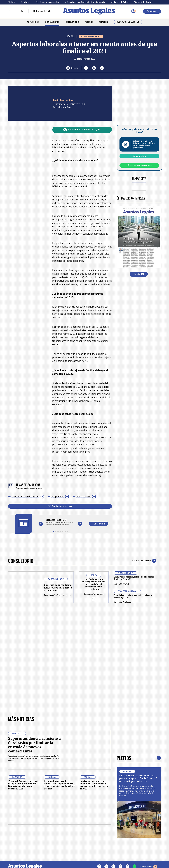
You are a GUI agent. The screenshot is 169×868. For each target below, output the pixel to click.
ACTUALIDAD (33, 22)
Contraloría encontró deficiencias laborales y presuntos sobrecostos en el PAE (94, 785)
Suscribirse (152, 11)
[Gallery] (60, 522)
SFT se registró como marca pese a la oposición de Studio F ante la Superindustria (138, 778)
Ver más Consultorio (144, 561)
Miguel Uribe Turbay (143, 2)
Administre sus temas (60, 506)
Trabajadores (83, 497)
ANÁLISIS (103, 22)
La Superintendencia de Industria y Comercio (85, 2)
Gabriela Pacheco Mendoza (94, 594)
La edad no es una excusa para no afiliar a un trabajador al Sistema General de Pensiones (94, 584)
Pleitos (124, 758)
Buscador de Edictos (128, 22)
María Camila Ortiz (130, 584)
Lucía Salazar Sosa (63, 100)
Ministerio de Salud (119, 2)
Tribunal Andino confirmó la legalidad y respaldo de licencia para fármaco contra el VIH (23, 785)
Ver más (139, 274)
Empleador (58, 497)
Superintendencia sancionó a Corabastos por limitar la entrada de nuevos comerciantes (34, 745)
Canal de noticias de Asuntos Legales (82, 130)
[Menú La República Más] (10, 11)
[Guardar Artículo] (72, 68)
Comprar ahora (139, 156)
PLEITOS (89, 22)
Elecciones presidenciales (47, 2)
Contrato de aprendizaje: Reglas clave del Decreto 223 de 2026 (58, 588)
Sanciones (25, 2)
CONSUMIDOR (72, 22)
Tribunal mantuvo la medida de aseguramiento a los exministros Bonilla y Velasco (59, 785)
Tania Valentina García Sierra (57, 595)
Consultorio (21, 561)
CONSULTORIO (52, 22)
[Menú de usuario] (133, 11)
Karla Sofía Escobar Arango (131, 602)
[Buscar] (22, 11)
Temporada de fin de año (25, 497)
